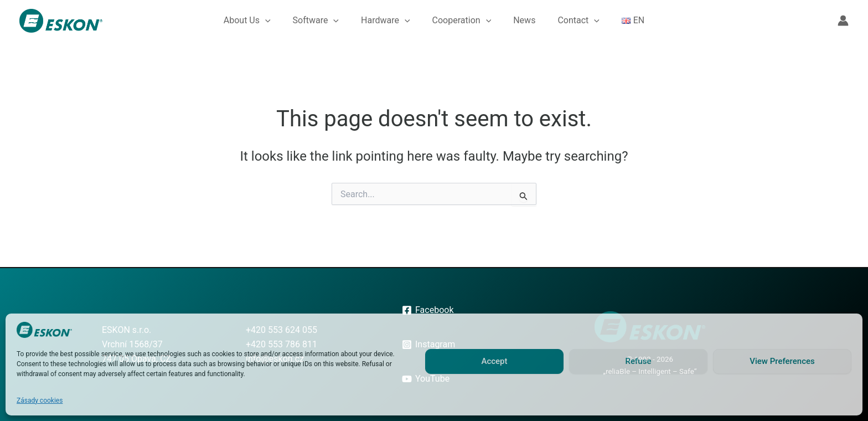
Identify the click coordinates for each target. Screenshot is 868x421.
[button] (265, 20)
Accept (494, 361)
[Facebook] (428, 310)
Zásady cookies (40, 401)
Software (316, 20)
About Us (247, 20)
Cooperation (462, 20)
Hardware (386, 20)
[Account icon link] (843, 20)
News (524, 20)
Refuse (639, 361)
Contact (578, 20)
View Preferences (782, 361)
